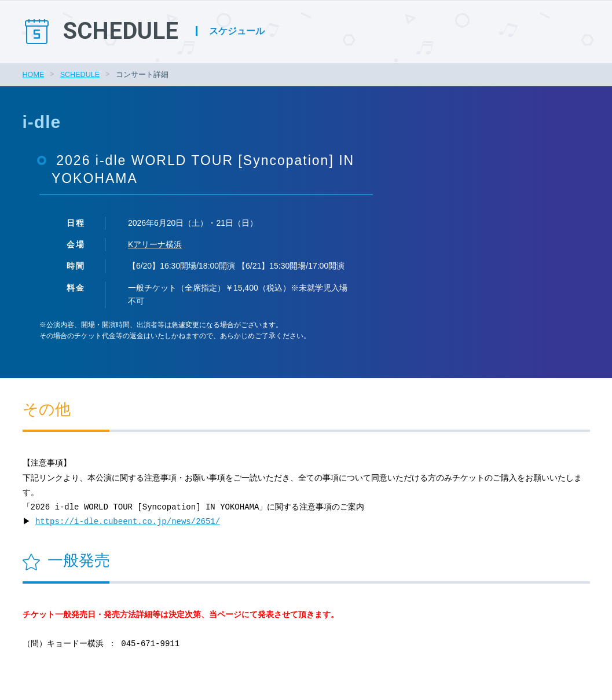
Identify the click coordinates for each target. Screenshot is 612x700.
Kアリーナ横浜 (155, 244)
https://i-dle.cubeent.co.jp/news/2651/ (129, 522)
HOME (34, 75)
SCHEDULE (80, 75)
